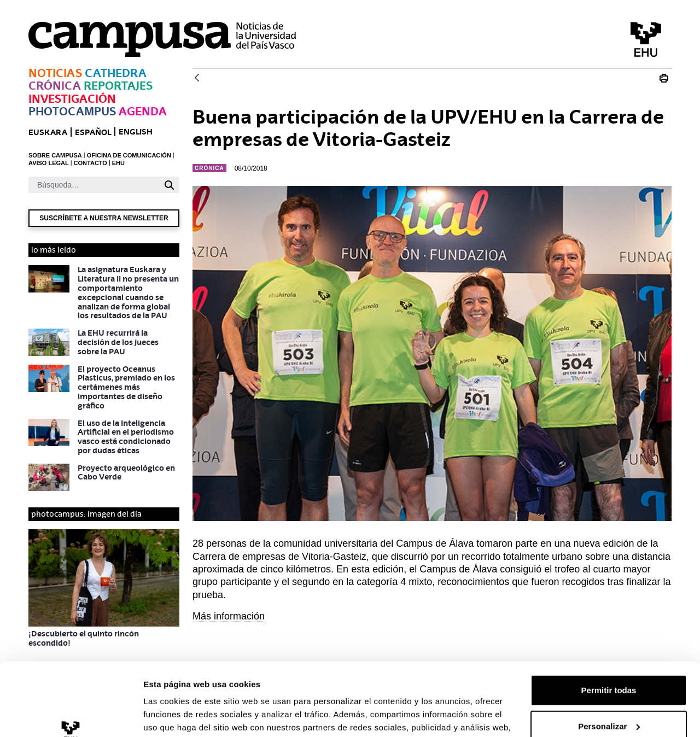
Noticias (55, 73)
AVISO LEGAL (49, 163)
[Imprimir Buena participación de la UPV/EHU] (664, 78)
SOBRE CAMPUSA (55, 155)
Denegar (609, 694)
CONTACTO (91, 163)
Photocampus (72, 111)
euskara (48, 132)
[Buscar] (94, 185)
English (136, 131)
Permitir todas (609, 622)
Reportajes (118, 86)
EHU (118, 163)
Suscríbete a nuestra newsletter (104, 218)
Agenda (143, 111)
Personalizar (609, 657)
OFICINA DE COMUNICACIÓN (129, 155)
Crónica (55, 86)
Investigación (72, 99)
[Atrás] (197, 78)
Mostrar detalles (175, 715)
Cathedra (116, 73)
